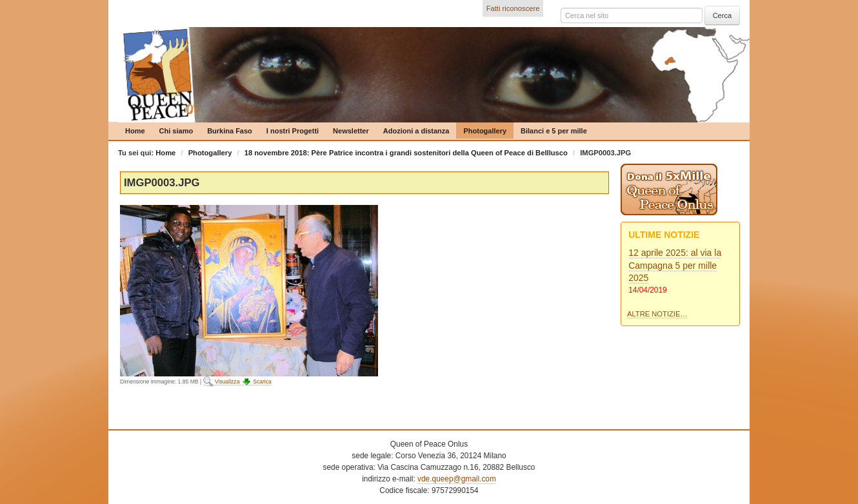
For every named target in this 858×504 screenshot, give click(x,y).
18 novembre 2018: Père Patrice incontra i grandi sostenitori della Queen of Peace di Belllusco (406, 153)
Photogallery (485, 131)
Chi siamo (176, 131)
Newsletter (351, 131)
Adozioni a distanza (416, 131)
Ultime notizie (664, 235)
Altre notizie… (657, 314)
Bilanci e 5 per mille (554, 131)
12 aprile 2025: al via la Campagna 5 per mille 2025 (675, 265)
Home (135, 131)
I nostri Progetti (293, 131)
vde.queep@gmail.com (457, 479)
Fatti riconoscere (513, 8)
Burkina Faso (230, 131)
